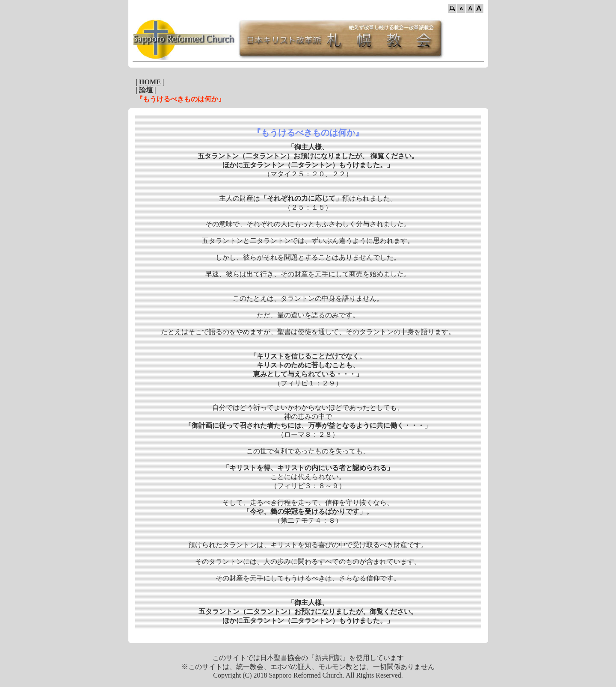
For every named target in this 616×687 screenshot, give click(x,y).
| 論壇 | (146, 90)
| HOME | (150, 82)
